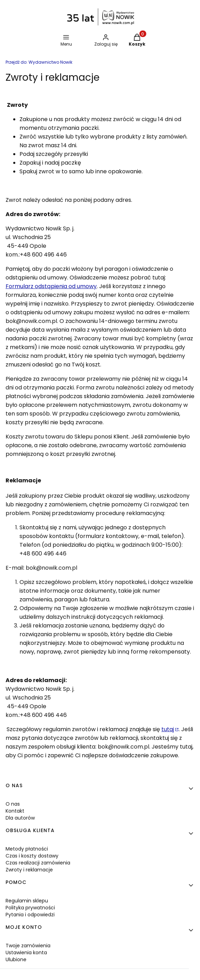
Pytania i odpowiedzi (30, 915)
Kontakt (15, 811)
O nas (13, 804)
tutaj (168, 729)
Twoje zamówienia (28, 946)
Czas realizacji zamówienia (38, 863)
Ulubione (16, 959)
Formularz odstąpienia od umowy (51, 286)
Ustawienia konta (26, 953)
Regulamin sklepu (27, 901)
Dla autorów (20, 818)
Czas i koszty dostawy (32, 856)
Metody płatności (27, 849)
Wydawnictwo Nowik (39, 62)
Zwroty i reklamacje (29, 870)
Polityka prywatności (30, 908)
